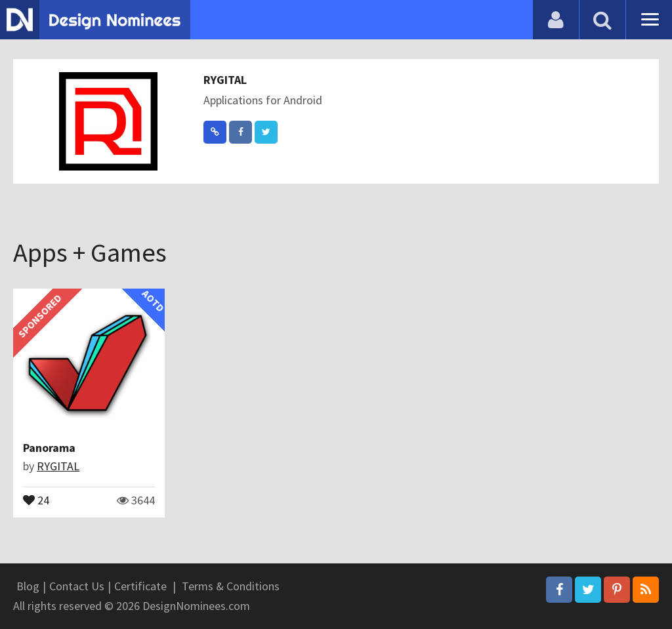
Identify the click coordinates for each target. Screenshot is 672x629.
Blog (28, 586)
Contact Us (77, 586)
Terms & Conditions (231, 586)
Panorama (49, 448)
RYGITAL (225, 80)
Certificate (140, 586)
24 (36, 499)
